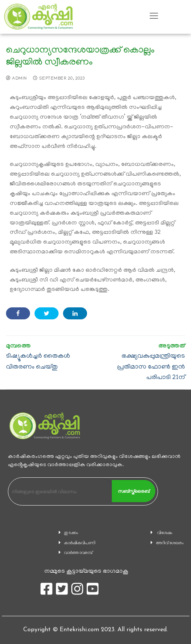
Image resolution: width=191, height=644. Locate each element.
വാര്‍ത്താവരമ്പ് (78, 553)
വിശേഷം (165, 533)
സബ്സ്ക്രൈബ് (134, 491)
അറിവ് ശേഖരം (170, 543)
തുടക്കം (71, 533)
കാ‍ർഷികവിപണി (80, 543)
